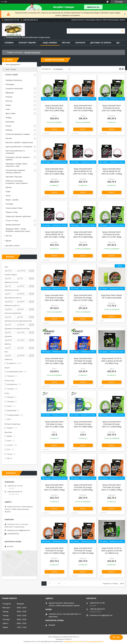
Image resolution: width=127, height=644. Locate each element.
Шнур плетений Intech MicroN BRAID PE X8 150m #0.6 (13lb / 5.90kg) (112, 171)
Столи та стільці (12, 221)
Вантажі (9, 138)
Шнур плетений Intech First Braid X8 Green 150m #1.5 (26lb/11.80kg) (54, 487)
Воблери (9, 130)
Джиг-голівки (10, 113)
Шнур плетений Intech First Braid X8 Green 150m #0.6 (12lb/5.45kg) (54, 108)
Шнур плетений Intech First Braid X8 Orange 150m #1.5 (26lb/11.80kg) (112, 487)
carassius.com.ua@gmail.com (18, 530)
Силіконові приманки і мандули (18, 134)
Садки (8, 191)
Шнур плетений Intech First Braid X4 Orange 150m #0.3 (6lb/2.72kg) (54, 361)
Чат (116, 637)
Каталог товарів (27, 43)
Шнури (8, 105)
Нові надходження (13, 65)
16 (59, 583)
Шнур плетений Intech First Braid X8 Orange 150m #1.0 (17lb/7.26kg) (83, 298)
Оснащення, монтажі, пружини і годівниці (18, 158)
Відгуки (8, 241)
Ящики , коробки (12, 200)
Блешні (8, 126)
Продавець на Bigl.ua (64, 639)
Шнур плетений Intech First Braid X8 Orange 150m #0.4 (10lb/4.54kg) (54, 171)
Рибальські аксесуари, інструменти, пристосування (17, 182)
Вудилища (10, 93)
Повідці (8, 118)
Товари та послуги (15, 52)
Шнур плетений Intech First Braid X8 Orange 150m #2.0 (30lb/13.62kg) (54, 551)
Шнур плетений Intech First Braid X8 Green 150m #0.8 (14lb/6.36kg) (83, 234)
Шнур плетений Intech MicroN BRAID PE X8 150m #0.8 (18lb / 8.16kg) (54, 234)
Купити (54, 129)
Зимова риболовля (13, 225)
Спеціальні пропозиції (14, 89)
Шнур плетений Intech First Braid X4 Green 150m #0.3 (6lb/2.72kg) (54, 424)
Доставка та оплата (101, 43)
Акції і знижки (50, 43)
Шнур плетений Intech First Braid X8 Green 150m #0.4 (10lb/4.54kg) (112, 108)
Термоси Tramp (12, 212)
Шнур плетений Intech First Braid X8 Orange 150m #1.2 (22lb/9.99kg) (83, 487)
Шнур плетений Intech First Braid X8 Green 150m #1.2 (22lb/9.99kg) (112, 424)
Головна (9, 43)
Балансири (10, 122)
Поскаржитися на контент (73, 642)
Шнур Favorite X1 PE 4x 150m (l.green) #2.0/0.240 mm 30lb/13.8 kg (112, 361)
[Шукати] (122, 31)
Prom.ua (76, 637)
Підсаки (9, 187)
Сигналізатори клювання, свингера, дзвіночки (15, 171)
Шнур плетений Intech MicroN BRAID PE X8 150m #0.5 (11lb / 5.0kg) (83, 171)
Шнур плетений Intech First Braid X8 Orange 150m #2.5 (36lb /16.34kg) (83, 551)
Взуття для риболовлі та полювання (15, 152)
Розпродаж (10, 84)
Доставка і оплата (13, 246)
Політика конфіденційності (94, 642)
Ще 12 (9, 458)
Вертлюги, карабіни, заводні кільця (19, 142)
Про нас (66, 43)
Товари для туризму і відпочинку (18, 216)
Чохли (8, 196)
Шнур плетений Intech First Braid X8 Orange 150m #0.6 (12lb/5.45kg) (83, 108)
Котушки (9, 97)
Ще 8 (9, 419)
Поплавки (9, 204)
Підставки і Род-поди (14, 177)
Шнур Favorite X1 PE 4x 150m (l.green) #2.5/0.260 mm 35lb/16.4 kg (112, 551)
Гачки (8, 109)
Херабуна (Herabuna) (14, 80)
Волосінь (9, 101)
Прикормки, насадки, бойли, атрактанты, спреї (17, 165)
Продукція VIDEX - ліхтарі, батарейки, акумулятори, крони (18, 230)
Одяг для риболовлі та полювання (19, 147)
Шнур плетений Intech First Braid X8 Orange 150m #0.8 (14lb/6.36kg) (54, 298)
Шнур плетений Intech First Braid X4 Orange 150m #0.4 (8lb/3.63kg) (83, 361)
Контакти (80, 43)
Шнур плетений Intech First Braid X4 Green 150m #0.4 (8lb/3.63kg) (83, 424)
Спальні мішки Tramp (14, 208)
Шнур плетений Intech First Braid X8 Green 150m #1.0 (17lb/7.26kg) (112, 234)
